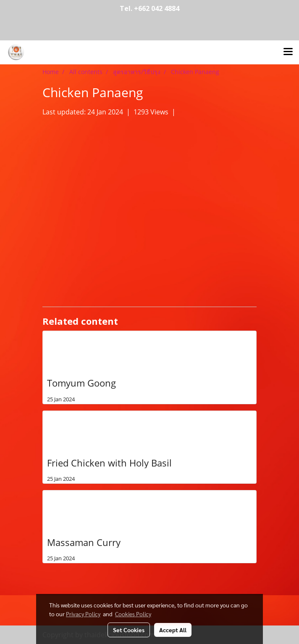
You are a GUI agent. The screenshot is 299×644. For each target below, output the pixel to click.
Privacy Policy (83, 614)
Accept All (173, 630)
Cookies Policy (133, 614)
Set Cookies (129, 630)
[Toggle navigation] (288, 52)
